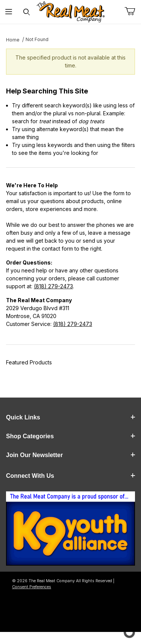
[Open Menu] (9, 12)
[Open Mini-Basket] (133, 11)
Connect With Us (70, 476)
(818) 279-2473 (53, 286)
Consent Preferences (32, 587)
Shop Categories (70, 436)
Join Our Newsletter (70, 455)
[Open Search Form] (27, 12)
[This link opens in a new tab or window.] (70, 531)
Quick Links (70, 417)
